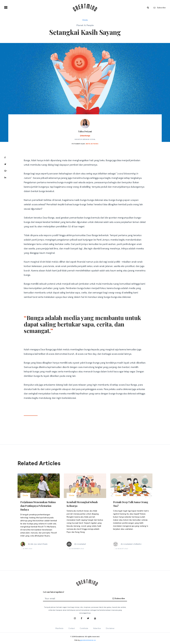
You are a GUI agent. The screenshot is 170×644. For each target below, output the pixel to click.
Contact (72, 628)
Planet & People (85, 25)
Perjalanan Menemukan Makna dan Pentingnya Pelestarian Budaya (38, 506)
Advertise (97, 628)
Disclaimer (110, 628)
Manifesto (59, 628)
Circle (85, 20)
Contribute (84, 628)
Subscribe (160, 8)
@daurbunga (85, 136)
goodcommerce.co (88, 640)
